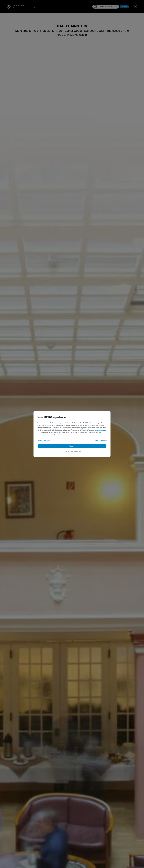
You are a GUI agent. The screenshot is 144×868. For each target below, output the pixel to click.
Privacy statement (43, 440)
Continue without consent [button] (72, 451)
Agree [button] (71, 446)
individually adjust (100, 430)
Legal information (101, 440)
